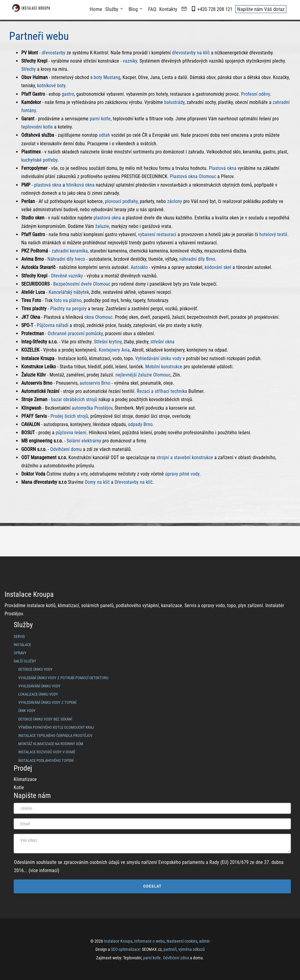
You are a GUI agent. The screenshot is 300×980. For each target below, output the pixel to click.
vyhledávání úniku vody (39, 686)
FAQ (152, 9)
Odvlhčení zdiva (176, 958)
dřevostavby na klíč (191, 53)
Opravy (20, 653)
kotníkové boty (51, 86)
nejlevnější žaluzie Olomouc (143, 375)
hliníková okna (80, 185)
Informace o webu (150, 941)
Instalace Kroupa (118, 941)
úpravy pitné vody (182, 474)
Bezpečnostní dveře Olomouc (82, 284)
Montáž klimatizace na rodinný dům (51, 744)
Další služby (25, 661)
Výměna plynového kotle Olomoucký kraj (56, 727)
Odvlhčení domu (66, 449)
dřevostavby (53, 53)
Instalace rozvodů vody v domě (47, 752)
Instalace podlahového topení (46, 760)
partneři (170, 949)
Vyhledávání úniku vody (158, 358)
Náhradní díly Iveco (66, 259)
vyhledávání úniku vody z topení (47, 702)
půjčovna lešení (71, 433)
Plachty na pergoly (68, 309)
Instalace (22, 645)
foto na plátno (68, 300)
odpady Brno (140, 424)
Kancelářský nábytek (69, 292)
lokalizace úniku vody (38, 694)
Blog (133, 9)
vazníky (130, 61)
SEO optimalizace (126, 949)
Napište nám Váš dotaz (261, 9)
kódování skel (218, 267)
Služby (112, 9)
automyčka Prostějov (92, 408)
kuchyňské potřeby (39, 160)
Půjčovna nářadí (53, 325)
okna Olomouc (98, 317)
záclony (175, 201)
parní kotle (100, 119)
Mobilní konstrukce (164, 367)
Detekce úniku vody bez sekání (45, 719)
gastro (68, 94)
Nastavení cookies (182, 941)
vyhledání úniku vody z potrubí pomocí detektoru (63, 678)
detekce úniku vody (35, 669)
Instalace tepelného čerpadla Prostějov (55, 736)
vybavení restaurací (157, 234)
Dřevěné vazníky (67, 276)
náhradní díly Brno (197, 259)
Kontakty (168, 9)
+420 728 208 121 (212, 9)
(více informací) (44, 870)
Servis (19, 636)
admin (204, 941)
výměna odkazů (192, 949)
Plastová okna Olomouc (193, 176)
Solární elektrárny (84, 441)
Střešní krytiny (108, 342)
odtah (104, 135)
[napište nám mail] (184, 9)
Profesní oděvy (255, 94)
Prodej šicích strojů (69, 416)
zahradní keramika (70, 251)
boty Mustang (107, 77)
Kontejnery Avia (114, 350)
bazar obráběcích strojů (74, 399)
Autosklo (139, 267)
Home (96, 9)
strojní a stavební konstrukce (185, 457)
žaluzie (102, 226)
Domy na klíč (97, 482)
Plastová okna (223, 168)
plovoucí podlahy (121, 201)
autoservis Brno (95, 383)
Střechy (29, 69)
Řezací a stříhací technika (162, 391)
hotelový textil (273, 234)
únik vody (27, 711)
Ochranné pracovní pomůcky (75, 334)
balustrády (174, 102)
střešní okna (162, 342)
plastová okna (48, 185)
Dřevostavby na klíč (134, 482)
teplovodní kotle (37, 127)
